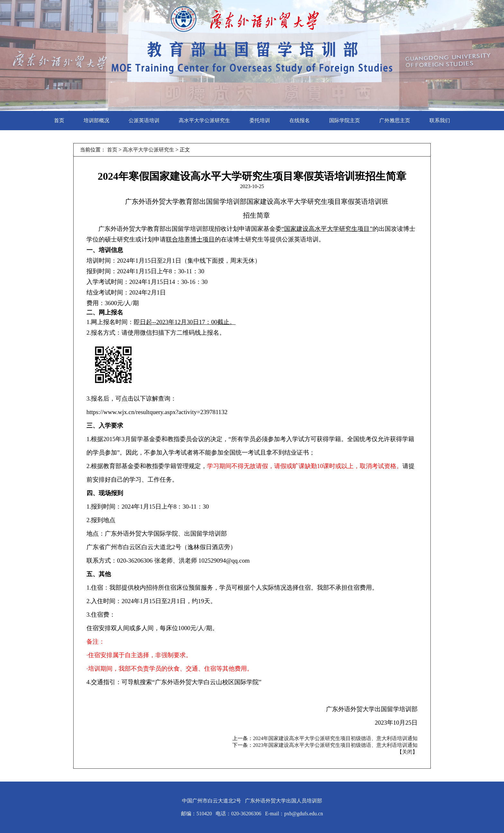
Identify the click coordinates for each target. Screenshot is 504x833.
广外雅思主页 (395, 120)
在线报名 (300, 120)
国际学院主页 (345, 120)
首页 (59, 120)
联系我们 (440, 120)
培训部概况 (96, 120)
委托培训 (260, 120)
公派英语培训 (144, 120)
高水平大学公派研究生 (204, 120)
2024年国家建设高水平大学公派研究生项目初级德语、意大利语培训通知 (335, 738)
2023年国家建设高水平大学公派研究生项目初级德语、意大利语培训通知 (335, 745)
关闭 (407, 752)
